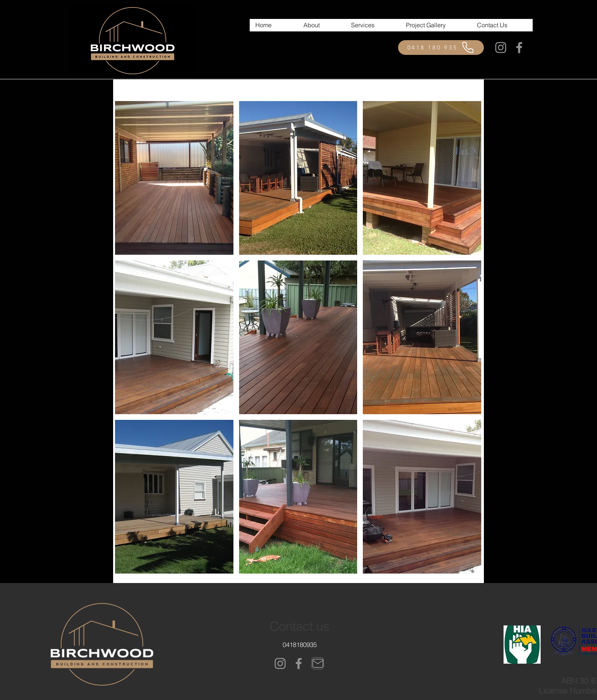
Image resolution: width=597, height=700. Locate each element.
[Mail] (318, 663)
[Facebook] (519, 48)
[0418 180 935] (441, 48)
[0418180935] (300, 644)
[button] (174, 178)
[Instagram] (501, 48)
